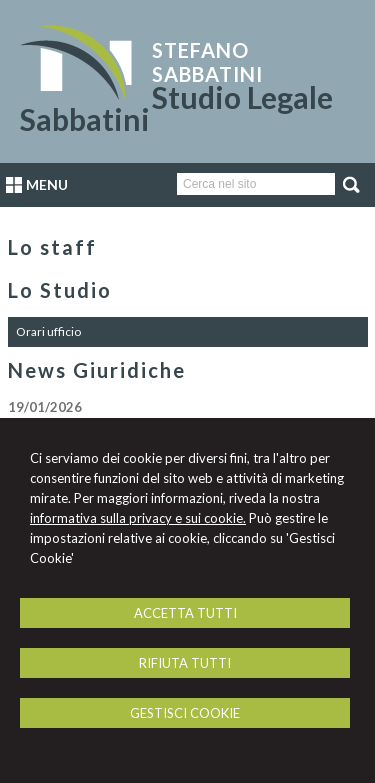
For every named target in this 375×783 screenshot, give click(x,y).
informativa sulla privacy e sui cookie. (138, 518)
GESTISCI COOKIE (185, 713)
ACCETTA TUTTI (185, 613)
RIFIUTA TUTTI (185, 663)
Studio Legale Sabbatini (176, 108)
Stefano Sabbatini (207, 62)
